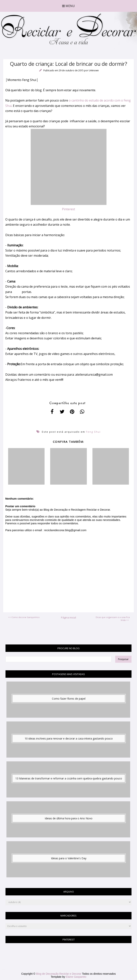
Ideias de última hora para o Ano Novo (69, 818)
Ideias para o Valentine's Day (69, 858)
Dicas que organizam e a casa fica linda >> (113, 619)
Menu (68, 6)
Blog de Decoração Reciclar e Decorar (59, 974)
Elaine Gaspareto (76, 977)
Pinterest (68, 209)
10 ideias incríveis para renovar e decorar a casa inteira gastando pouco (69, 738)
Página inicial (68, 617)
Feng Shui (93, 432)
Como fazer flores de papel (69, 699)
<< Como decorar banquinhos (24, 617)
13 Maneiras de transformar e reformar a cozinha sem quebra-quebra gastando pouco (69, 778)
